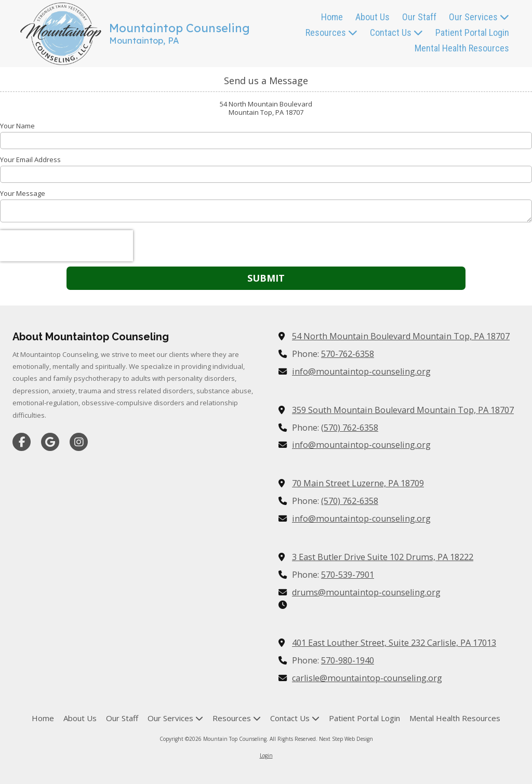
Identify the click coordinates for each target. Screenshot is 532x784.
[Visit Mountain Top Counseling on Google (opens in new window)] (50, 442)
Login (266, 755)
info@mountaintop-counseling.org (361, 371)
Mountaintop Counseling (179, 28)
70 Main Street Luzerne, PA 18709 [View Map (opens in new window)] (358, 483)
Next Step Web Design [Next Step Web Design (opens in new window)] (346, 739)
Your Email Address (30, 160)
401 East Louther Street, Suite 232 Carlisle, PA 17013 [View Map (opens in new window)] (394, 643)
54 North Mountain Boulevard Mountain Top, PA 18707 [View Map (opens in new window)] (401, 336)
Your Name (17, 126)
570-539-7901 (348, 575)
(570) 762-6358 (350, 428)
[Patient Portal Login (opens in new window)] (472, 33)
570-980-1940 (348, 660)
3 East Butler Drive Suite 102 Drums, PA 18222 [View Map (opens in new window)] (383, 557)
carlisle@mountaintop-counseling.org (367, 678)
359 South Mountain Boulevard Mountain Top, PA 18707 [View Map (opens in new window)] (403, 410)
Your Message (23, 193)
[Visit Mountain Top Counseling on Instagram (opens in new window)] (79, 442)
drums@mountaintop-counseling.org (366, 592)
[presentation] (66, 246)
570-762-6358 (348, 354)
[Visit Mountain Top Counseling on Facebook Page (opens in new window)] (22, 442)
